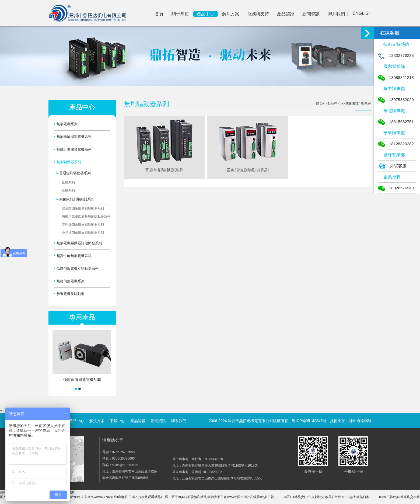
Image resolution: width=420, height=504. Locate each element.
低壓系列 (68, 182)
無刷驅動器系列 (69, 162)
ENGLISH (362, 13)
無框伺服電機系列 (71, 281)
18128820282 (396, 144)
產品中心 (205, 14)
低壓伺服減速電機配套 (82, 380)
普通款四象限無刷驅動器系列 (83, 208)
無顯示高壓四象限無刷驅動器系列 (86, 217)
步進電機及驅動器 (71, 294)
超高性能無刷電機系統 (74, 256)
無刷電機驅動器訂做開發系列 (79, 243)
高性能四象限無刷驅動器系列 (83, 225)
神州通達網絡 (360, 421)
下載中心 (117, 421)
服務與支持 (258, 14)
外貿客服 (392, 166)
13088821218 (396, 77)
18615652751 (396, 122)
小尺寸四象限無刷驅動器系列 (83, 233)
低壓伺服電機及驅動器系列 (78, 268)
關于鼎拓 (180, 14)
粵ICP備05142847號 (309, 421)
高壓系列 (68, 190)
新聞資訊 (311, 14)
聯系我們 (336, 14)
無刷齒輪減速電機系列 (74, 137)
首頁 (159, 14)
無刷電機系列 (67, 124)
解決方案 (231, 14)
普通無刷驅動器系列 (75, 173)
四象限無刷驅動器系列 (77, 199)
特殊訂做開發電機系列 (74, 149)
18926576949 (396, 188)
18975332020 (396, 100)
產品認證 (286, 14)
